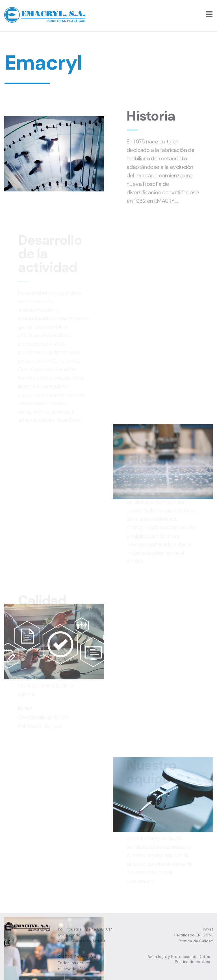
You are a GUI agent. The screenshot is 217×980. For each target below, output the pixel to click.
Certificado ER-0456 (194, 934)
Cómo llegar (69, 946)
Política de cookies (192, 961)
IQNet (208, 928)
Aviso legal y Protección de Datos (179, 956)
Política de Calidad (196, 940)
